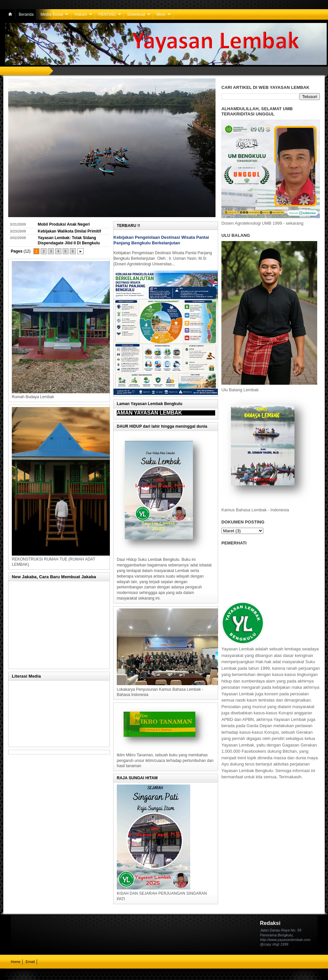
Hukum (81, 14)
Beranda (26, 14)
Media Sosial (52, 14)
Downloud (136, 14)
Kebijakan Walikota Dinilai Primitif (69, 231)
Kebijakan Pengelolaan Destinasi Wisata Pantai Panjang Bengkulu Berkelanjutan (161, 240)
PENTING (107, 14)
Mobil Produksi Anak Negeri (64, 224)
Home (16, 962)
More (161, 14)
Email (30, 962)
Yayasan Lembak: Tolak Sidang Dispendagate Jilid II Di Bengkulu (69, 240)
